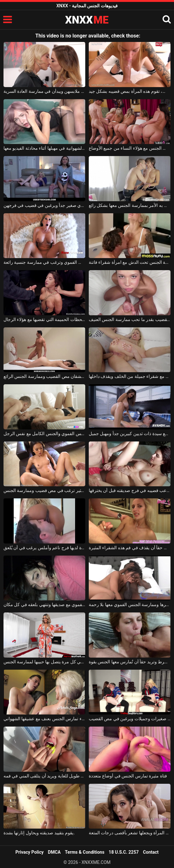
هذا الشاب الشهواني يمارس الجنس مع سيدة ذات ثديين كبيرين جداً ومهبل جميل (130, 434)
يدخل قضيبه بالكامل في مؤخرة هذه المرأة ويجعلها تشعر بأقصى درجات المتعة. (130, 833)
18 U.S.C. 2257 (124, 852)
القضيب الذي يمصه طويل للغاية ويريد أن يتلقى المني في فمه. (44, 776)
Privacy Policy (29, 852)
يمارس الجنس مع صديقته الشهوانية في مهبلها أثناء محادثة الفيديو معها (44, 148)
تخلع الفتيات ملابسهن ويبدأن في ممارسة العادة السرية (44, 91)
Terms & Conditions (85, 852)
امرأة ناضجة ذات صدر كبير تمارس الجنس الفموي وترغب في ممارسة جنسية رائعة (44, 262)
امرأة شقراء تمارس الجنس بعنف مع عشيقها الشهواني (44, 719)
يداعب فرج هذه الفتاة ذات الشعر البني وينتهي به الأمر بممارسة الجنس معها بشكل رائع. (130, 205)
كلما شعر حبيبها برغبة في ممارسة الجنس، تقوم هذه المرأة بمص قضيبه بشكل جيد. (130, 91)
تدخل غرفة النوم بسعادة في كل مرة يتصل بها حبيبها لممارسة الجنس (44, 662)
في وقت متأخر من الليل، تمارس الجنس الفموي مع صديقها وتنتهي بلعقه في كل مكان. (44, 605)
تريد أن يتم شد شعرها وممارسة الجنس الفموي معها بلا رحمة (130, 605)
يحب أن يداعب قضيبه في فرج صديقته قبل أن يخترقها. (130, 490)
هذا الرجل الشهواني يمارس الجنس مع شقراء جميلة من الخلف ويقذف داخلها (130, 376)
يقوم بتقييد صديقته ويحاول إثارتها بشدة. (39, 833)
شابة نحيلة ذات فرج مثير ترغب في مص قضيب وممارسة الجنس (44, 490)
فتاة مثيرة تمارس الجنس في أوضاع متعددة (128, 776)
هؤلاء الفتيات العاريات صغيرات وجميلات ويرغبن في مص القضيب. (130, 719)
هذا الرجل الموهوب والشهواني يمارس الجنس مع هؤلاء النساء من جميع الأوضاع (130, 148)
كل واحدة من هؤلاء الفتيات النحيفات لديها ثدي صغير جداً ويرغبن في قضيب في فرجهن (44, 205)
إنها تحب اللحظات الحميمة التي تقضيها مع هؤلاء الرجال (44, 319)
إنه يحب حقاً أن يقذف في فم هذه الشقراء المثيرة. (130, 548)
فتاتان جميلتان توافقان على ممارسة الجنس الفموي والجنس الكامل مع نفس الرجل (44, 434)
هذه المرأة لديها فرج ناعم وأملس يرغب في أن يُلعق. (44, 548)
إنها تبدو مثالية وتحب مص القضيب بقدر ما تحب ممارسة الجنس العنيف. (130, 319)
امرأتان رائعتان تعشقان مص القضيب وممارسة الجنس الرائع (44, 376)
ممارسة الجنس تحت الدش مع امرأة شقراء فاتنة (130, 262)
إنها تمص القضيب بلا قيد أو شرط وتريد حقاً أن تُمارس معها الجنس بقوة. (130, 662)
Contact (151, 852)
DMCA (54, 852)
